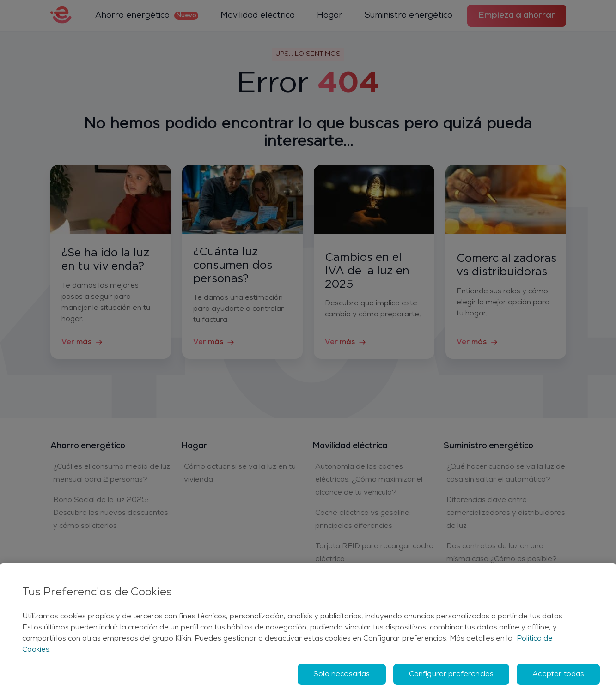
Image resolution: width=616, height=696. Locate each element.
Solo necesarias (342, 674)
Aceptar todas (558, 674)
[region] (308, 630)
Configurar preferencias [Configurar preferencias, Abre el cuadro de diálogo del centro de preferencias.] (451, 674)
